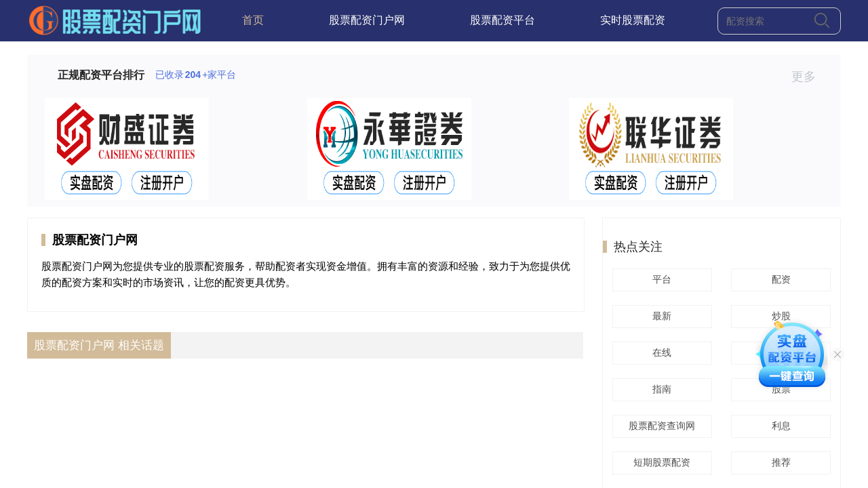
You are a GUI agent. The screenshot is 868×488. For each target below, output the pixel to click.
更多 (809, 77)
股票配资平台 (502, 20)
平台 (660, 279)
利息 (779, 426)
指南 (660, 389)
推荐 (779, 462)
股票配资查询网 (660, 426)
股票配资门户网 (367, 20)
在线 (660, 352)
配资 (779, 279)
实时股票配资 (633, 20)
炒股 (779, 316)
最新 (660, 316)
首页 (253, 20)
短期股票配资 (660, 462)
